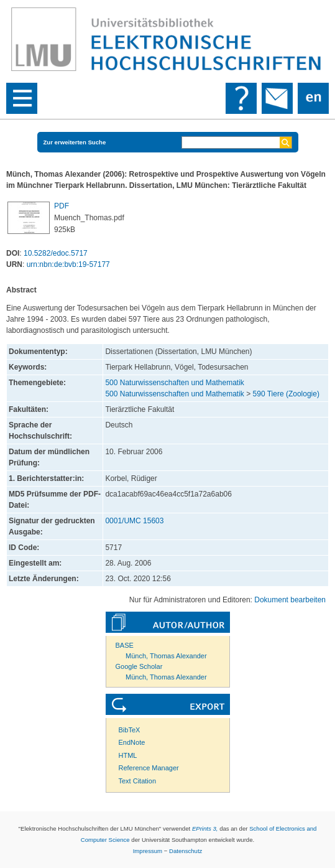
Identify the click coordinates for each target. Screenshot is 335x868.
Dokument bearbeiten (290, 600)
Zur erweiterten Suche (75, 142)
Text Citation (138, 781)
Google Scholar (139, 666)
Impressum (148, 851)
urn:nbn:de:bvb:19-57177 (68, 264)
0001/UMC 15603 (134, 521)
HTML (128, 755)
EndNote (132, 742)
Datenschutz (186, 851)
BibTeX (130, 730)
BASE (125, 645)
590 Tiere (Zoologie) (286, 394)
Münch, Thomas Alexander (166, 656)
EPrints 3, (205, 828)
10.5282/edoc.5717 (56, 253)
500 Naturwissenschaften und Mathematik (174, 383)
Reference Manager (149, 768)
